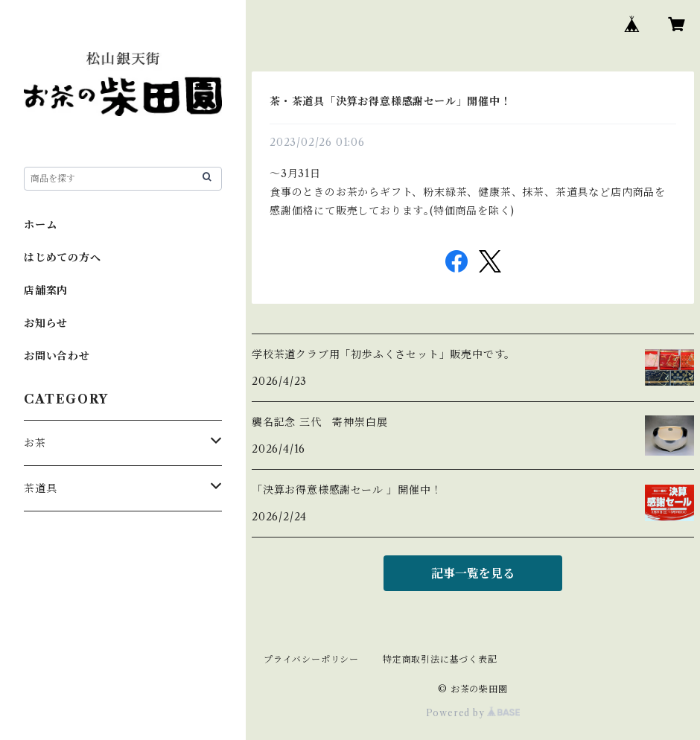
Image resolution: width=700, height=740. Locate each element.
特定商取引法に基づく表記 (440, 659)
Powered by (473, 713)
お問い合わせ (57, 356)
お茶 (35, 443)
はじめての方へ (63, 258)
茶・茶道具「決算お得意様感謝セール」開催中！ (391, 101)
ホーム (40, 225)
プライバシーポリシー (311, 659)
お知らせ (46, 323)
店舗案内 (46, 290)
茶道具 (40, 488)
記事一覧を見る (473, 573)
